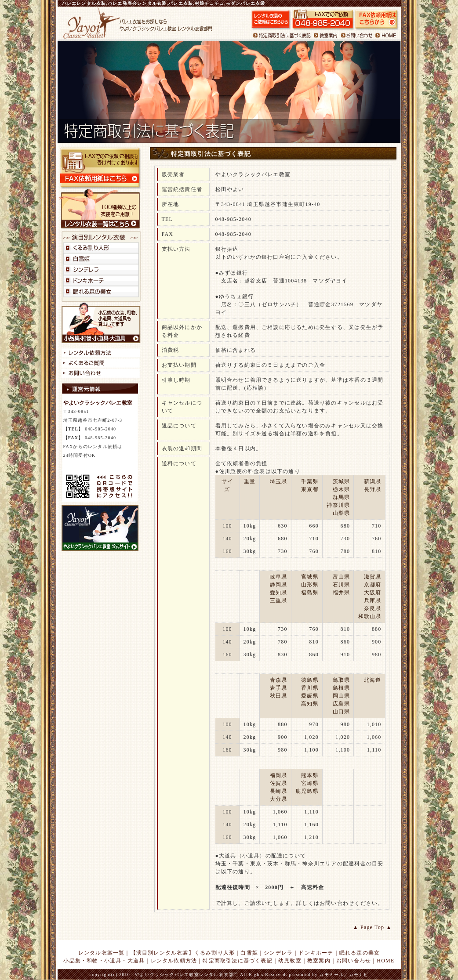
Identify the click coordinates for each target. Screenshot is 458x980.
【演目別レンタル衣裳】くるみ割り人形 (183, 953)
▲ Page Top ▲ (373, 927)
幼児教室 (290, 961)
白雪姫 (249, 953)
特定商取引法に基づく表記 (237, 961)
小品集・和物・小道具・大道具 (104, 961)
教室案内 (319, 961)
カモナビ (359, 975)
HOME (385, 961)
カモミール (331, 975)
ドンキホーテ (316, 953)
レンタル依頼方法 (174, 961)
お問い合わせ (354, 961)
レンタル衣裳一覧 (102, 953)
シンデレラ (278, 953)
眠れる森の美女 (360, 953)
